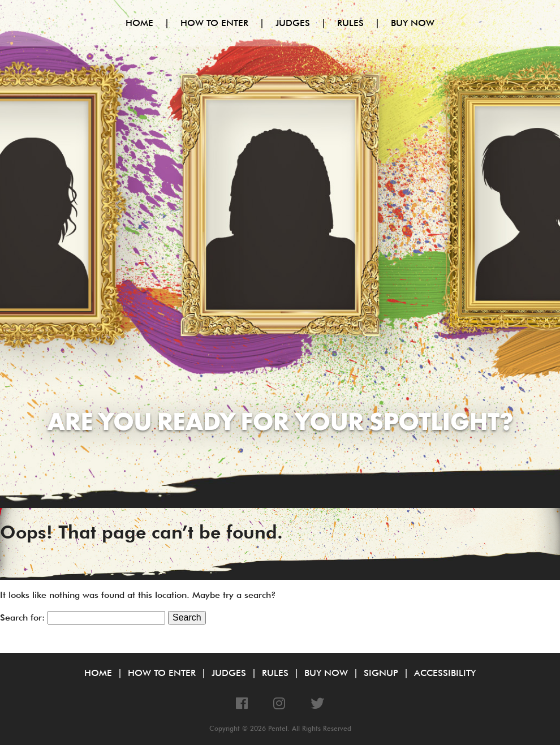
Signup (381, 673)
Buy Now (413, 23)
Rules (350, 23)
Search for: (22, 617)
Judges (293, 23)
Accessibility (445, 673)
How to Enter (214, 23)
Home (139, 23)
